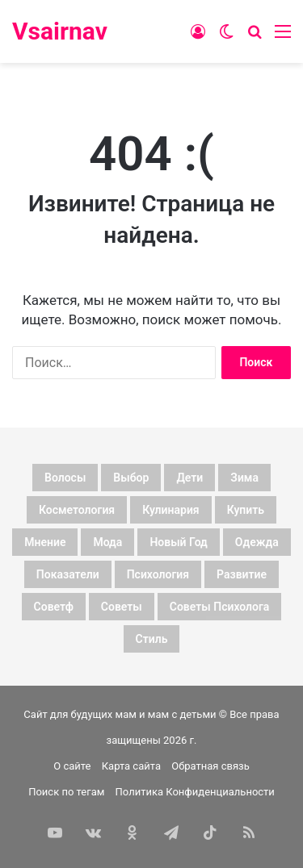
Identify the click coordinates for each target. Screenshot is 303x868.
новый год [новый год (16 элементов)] (178, 542)
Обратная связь (210, 766)
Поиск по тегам (66, 792)
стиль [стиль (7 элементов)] (152, 639)
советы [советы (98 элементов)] (122, 607)
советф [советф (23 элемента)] (54, 607)
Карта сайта (131, 766)
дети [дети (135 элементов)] (189, 478)
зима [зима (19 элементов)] (244, 478)
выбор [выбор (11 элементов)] (131, 478)
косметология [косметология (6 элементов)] (77, 510)
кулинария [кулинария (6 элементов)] (171, 510)
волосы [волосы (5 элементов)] (65, 478)
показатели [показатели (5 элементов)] (68, 574)
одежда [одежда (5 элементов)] (257, 542)
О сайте (72, 766)
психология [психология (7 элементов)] (158, 574)
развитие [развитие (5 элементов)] (242, 574)
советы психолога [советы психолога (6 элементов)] (220, 607)
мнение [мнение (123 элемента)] (45, 542)
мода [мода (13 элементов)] (107, 542)
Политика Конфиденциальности (195, 792)
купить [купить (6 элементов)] (246, 510)
